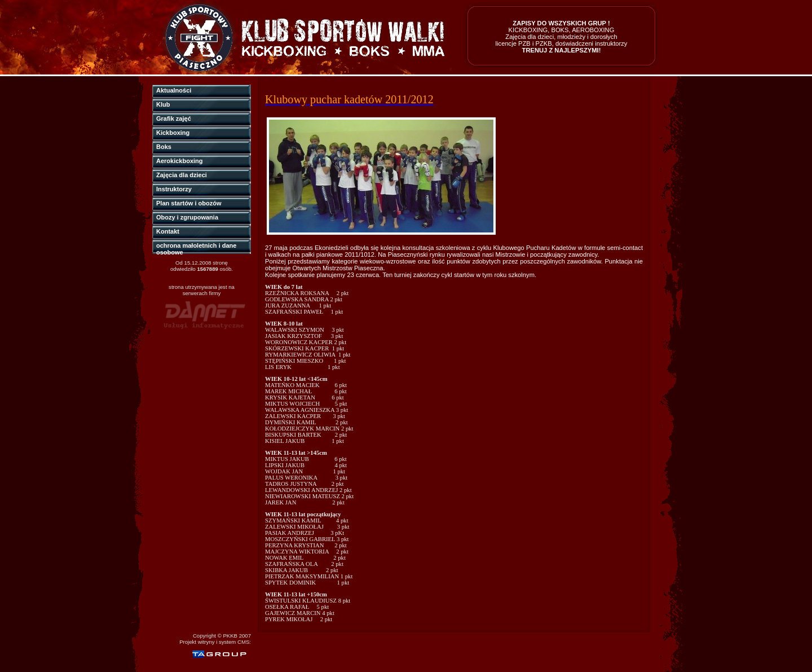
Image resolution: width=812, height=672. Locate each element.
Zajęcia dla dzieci (182, 175)
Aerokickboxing (180, 161)
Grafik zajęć (174, 118)
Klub (163, 104)
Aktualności (174, 90)
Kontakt (168, 231)
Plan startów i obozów (189, 203)
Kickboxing (173, 133)
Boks (164, 147)
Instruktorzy (174, 189)
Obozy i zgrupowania (187, 217)
